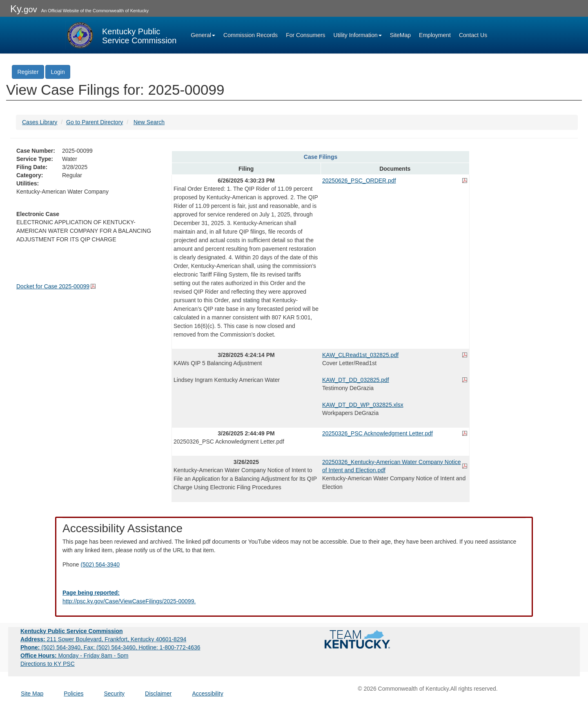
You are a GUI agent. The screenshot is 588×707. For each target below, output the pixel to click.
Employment (435, 35)
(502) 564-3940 (100, 564)
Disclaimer (158, 694)
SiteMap (400, 35)
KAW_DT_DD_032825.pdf (356, 380)
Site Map (32, 694)
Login (58, 72)
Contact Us (473, 35)
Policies (73, 694)
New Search (149, 122)
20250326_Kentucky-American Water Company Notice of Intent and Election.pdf (392, 466)
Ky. (24, 9)
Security (115, 694)
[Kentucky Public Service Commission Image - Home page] (121, 35)
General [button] (203, 35)
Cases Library (40, 122)
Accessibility (207, 694)
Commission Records (251, 35)
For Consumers (305, 35)
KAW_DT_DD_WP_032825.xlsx (363, 405)
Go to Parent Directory (95, 122)
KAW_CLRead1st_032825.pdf (360, 355)
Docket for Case (53, 286)
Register (28, 72)
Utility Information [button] (358, 35)
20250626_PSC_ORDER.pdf (359, 181)
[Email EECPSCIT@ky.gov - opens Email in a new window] (294, 597)
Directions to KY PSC (48, 664)
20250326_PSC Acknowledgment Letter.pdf (378, 433)
